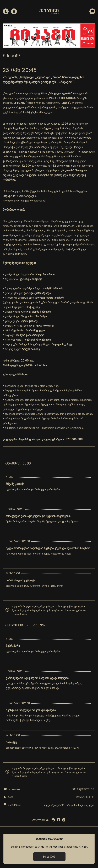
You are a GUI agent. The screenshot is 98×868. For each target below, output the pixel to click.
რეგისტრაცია (6, 11)
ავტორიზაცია (14, 11)
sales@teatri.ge (83, 789)
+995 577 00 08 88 (85, 797)
